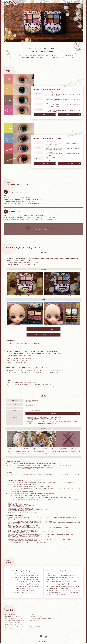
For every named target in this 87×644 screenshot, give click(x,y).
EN (79, 1)
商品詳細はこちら (45, 114)
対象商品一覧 (37, 414)
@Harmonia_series (24, 387)
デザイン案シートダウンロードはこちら (43, 329)
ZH (82, 1)
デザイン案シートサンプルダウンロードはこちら (43, 335)
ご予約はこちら (69, 114)
